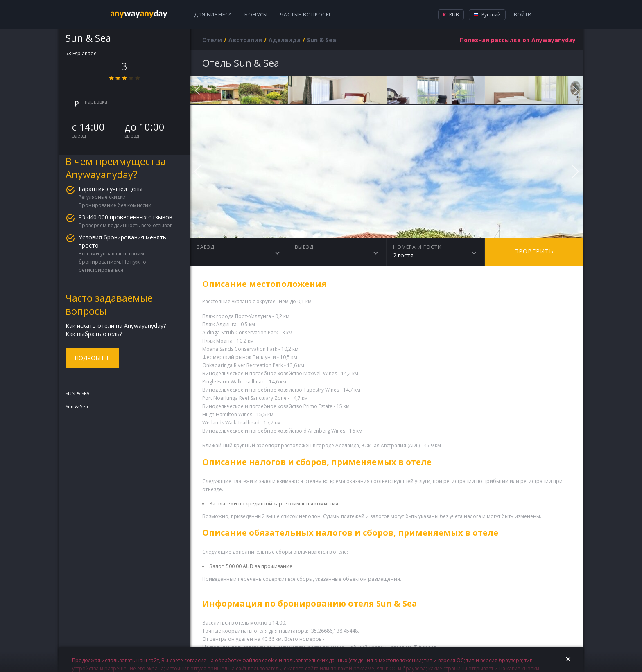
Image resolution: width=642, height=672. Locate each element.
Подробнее (92, 358)
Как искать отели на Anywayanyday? (116, 326)
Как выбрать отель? (94, 334)
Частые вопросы (305, 15)
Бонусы (256, 15)
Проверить (534, 251)
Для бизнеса (213, 15)
